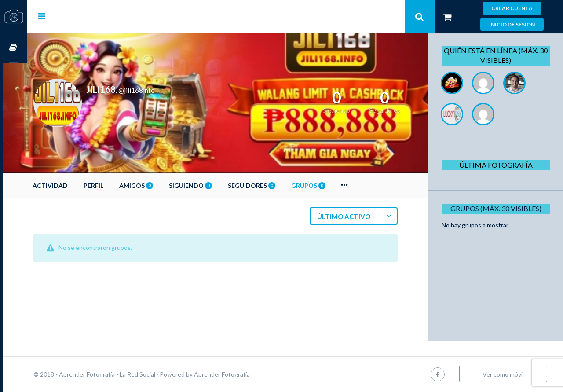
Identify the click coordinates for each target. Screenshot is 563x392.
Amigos (161, 185)
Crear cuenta (512, 8)
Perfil (118, 185)
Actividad (75, 185)
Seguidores (276, 185)
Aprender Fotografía (247, 374)
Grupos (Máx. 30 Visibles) (499, 208)
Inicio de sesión (512, 24)
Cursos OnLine (14, 48)
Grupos (333, 185)
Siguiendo (215, 185)
